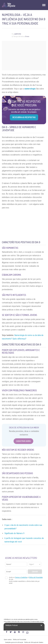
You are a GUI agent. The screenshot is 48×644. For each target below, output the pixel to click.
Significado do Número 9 (14, 533)
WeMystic (18, 34)
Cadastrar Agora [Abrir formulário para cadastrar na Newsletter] (23, 441)
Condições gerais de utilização (14, 642)
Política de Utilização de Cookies (34, 642)
